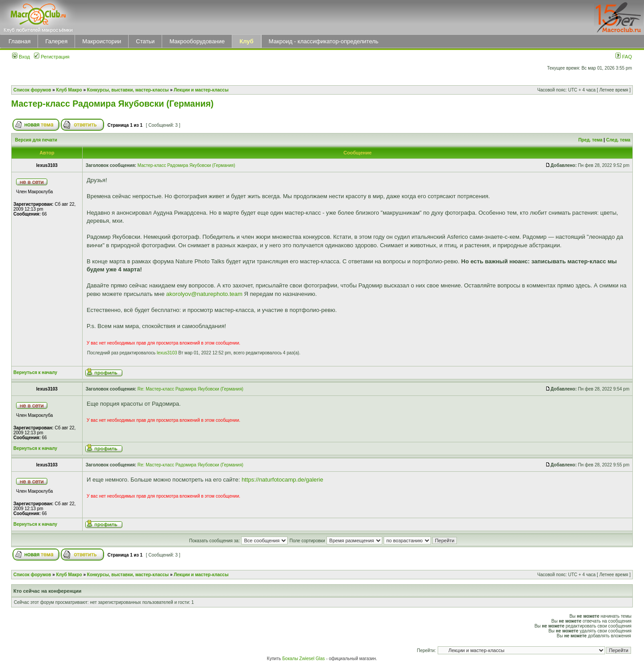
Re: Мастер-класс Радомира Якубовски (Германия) (190, 389)
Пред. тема (590, 140)
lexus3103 (167, 353)
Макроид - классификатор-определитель (324, 41)
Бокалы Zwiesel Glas (304, 659)
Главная (19, 41)
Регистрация (52, 57)
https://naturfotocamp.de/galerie (282, 480)
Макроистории (102, 41)
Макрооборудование (197, 41)
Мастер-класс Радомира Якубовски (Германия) (112, 104)
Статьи (145, 41)
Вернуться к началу (35, 372)
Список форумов (32, 90)
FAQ (624, 57)
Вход (21, 57)
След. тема (618, 140)
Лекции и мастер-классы (201, 90)
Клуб (246, 41)
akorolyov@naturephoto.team (204, 294)
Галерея (56, 41)
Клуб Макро (69, 90)
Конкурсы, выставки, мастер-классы (128, 90)
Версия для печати (36, 140)
